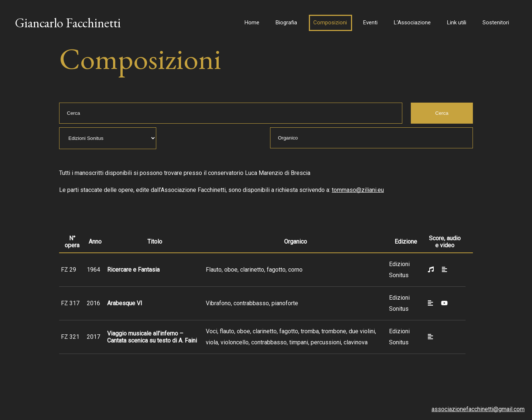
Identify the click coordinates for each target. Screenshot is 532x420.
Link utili (457, 23)
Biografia (286, 23)
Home (252, 23)
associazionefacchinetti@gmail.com (478, 409)
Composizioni (330, 23)
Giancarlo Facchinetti (68, 23)
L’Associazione (412, 23)
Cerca (442, 113)
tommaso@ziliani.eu (358, 190)
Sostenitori (496, 23)
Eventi (370, 23)
